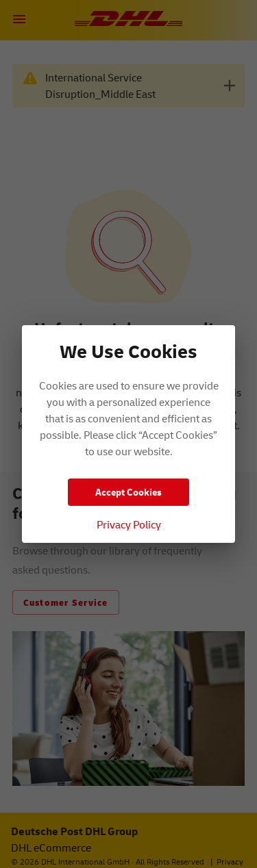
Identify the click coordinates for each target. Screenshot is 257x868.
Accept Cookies (128, 492)
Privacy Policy (129, 524)
